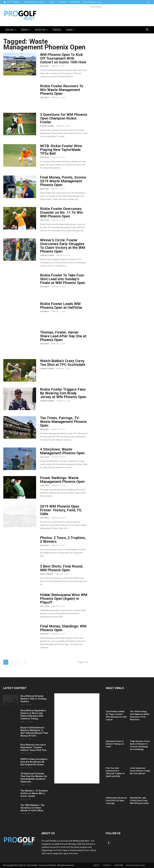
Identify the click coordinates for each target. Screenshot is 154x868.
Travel (57, 30)
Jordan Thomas (47, 126)
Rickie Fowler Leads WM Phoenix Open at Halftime (61, 306)
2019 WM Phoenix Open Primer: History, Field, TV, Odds (61, 510)
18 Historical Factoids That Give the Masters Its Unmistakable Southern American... (34, 778)
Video (26, 30)
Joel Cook (45, 220)
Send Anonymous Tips (92, 2)
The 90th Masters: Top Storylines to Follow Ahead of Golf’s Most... (33, 808)
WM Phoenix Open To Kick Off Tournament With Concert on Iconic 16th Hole (63, 58)
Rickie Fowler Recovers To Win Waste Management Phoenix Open (62, 90)
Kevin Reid (44, 66)
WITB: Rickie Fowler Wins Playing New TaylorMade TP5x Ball (61, 150)
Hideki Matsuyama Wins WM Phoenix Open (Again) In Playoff (64, 599)
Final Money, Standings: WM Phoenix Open (63, 628)
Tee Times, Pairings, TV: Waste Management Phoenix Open (63, 422)
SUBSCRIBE (75, 2)
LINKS (70, 30)
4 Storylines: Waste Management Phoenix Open (62, 451)
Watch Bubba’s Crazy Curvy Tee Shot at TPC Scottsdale (63, 363)
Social (11, 30)
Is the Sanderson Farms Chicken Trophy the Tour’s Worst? (140, 771)
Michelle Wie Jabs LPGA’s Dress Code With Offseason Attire (139, 800)
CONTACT (63, 2)
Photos (41, 30)
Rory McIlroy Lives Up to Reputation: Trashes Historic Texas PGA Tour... (34, 747)
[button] (147, 30)
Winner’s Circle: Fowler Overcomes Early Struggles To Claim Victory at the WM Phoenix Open (63, 246)
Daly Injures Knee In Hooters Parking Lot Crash (115, 744)
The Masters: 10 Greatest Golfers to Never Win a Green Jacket (34, 793)
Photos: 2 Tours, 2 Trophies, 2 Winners (63, 540)
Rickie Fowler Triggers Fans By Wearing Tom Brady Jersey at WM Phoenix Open (63, 393)
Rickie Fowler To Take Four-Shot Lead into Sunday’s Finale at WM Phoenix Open (63, 279)
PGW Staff (45, 157)
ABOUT (52, 2)
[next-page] (24, 662)
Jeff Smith (45, 98)
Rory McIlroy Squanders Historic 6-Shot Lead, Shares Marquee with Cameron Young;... (33, 715)
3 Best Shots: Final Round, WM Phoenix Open (62, 568)
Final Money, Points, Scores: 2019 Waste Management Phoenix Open (63, 181)
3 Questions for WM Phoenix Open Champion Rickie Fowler (64, 118)
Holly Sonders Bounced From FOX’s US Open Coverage (116, 800)
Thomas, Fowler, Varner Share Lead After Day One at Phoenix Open (63, 336)
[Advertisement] (96, 15)
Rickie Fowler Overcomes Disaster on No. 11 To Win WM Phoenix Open (61, 212)
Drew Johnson (46, 574)
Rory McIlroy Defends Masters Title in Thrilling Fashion (33, 699)
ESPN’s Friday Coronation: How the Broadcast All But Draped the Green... (34, 762)
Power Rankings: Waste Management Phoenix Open (62, 480)
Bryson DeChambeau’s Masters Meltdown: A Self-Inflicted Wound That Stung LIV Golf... (34, 732)
